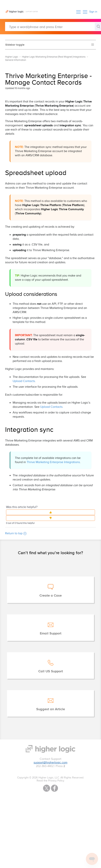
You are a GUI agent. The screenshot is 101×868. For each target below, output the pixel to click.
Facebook (54, 788)
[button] (78, 12)
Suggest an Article (51, 709)
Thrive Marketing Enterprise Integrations (53, 462)
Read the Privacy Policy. (51, 781)
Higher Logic (12, 57)
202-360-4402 (45, 766)
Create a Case (51, 596)
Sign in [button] (93, 12)
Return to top (16, 533)
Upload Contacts (24, 381)
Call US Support (51, 671)
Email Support (51, 634)
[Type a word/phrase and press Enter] (53, 27)
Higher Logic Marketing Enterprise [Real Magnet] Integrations (54, 57)
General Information (16, 60)
